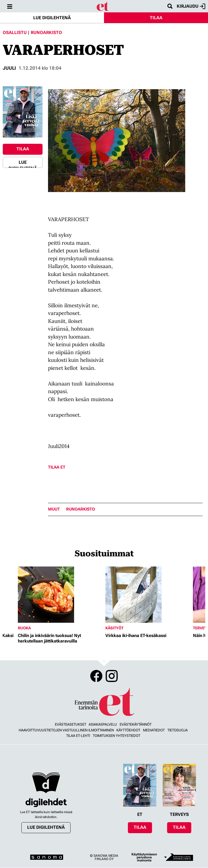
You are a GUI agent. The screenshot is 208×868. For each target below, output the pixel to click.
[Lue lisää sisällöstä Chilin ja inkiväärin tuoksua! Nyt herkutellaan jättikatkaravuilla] (60, 595)
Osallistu (15, 33)
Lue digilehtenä (52, 18)
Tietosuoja (178, 730)
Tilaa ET (57, 467)
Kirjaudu (191, 6)
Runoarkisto (46, 33)
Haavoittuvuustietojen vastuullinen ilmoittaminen (66, 730)
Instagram (112, 676)
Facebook (96, 676)
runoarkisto (81, 509)
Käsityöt (114, 628)
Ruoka (24, 628)
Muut (54, 509)
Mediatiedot (154, 730)
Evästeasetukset (71, 724)
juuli (9, 68)
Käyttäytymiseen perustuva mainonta (144, 857)
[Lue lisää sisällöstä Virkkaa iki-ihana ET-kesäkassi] (148, 595)
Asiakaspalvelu (103, 724)
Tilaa (156, 18)
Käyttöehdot (128, 730)
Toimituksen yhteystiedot (116, 736)
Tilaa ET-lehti (78, 736)
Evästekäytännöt (136, 724)
